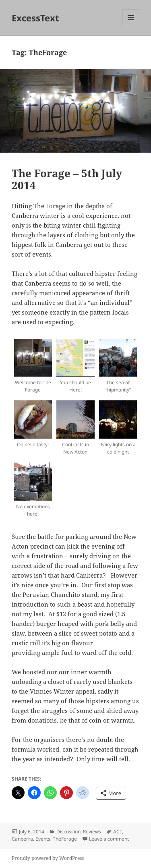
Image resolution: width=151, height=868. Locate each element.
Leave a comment (109, 839)
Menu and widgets (131, 26)
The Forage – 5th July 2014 (67, 179)
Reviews (92, 832)
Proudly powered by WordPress (48, 858)
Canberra (22, 839)
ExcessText (35, 18)
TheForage (65, 839)
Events (43, 839)
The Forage (49, 206)
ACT (118, 832)
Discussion (68, 832)
